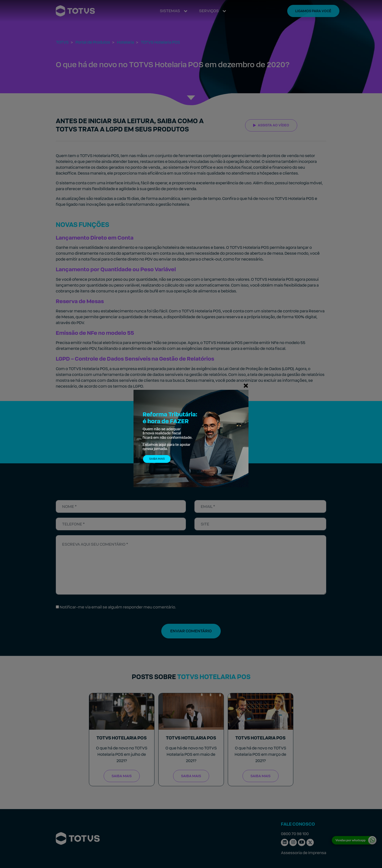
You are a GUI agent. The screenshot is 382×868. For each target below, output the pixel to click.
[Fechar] (246, 385)
